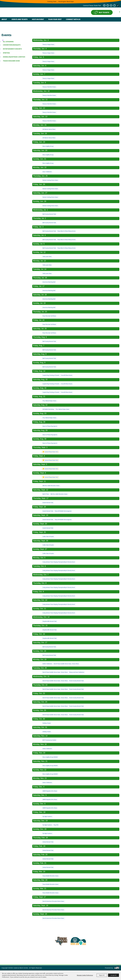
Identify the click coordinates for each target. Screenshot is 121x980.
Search (118, 19)
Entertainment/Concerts (12, 49)
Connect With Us (73, 19)
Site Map (81, 956)
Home (6, 956)
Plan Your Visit (55, 19)
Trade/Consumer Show (11, 61)
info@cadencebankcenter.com (69, 951)
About (4, 19)
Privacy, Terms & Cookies (95, 956)
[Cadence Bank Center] (19, 12)
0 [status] (120, 12)
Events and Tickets (20, 19)
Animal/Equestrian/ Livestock (14, 57)
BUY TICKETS (104, 12)
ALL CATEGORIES (8, 42)
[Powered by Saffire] (117, 968)
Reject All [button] (102, 975)
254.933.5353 (87, 951)
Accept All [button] (114, 975)
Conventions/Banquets (12, 45)
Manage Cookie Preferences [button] (85, 975)
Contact (73, 956)
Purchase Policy (112, 956)
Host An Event (38, 19)
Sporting (6, 53)
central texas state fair (92, 6)
